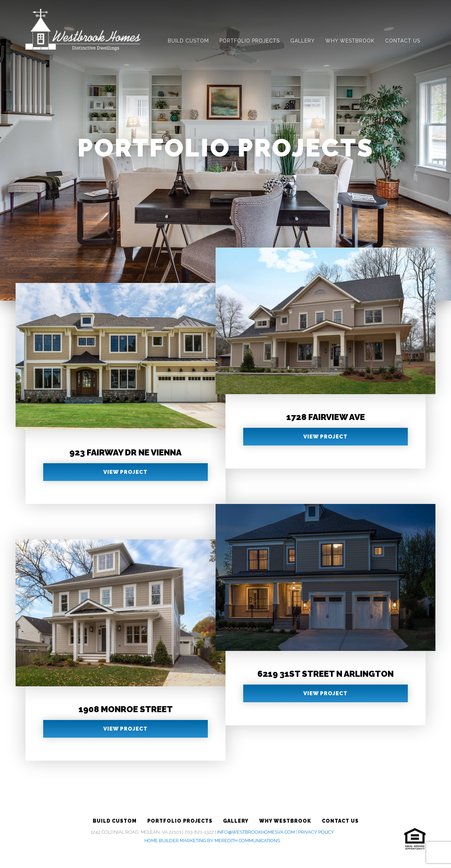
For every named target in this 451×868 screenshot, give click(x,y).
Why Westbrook (350, 41)
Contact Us (403, 41)
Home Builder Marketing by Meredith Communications (212, 841)
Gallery (302, 41)
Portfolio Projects (250, 41)
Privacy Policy (316, 832)
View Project (125, 472)
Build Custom (188, 41)
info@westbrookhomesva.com (256, 832)
